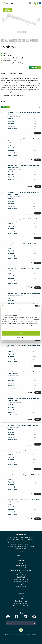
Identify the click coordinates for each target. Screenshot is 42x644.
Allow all (21, 333)
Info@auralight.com (21, 551)
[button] (21, 20)
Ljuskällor (21, 599)
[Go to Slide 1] (16, 32)
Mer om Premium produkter (8, 50)
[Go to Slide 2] (18, 32)
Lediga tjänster (21, 566)
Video (20, 74)
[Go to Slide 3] (20, 32)
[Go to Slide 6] (26, 32)
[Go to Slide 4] (22, 32)
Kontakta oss (21, 564)
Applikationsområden (21, 603)
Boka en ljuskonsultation (21, 606)
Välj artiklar (35, 67)
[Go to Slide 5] (24, 32)
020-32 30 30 (21, 555)
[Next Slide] (39, 20)
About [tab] (35, 310)
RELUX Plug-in (21, 577)
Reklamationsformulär (21, 582)
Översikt (3, 74)
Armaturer (21, 597)
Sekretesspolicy (21, 586)
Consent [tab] (7, 310)
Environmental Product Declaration (21, 570)
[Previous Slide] (3, 20)
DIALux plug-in (21, 575)
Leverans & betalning (21, 579)
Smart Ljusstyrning (21, 601)
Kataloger (21, 573)
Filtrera (5, 107)
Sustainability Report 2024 (21, 568)
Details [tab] (21, 310)
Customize (21, 337)
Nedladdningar (12, 74)
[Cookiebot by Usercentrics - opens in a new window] (34, 306)
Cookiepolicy (21, 584)
